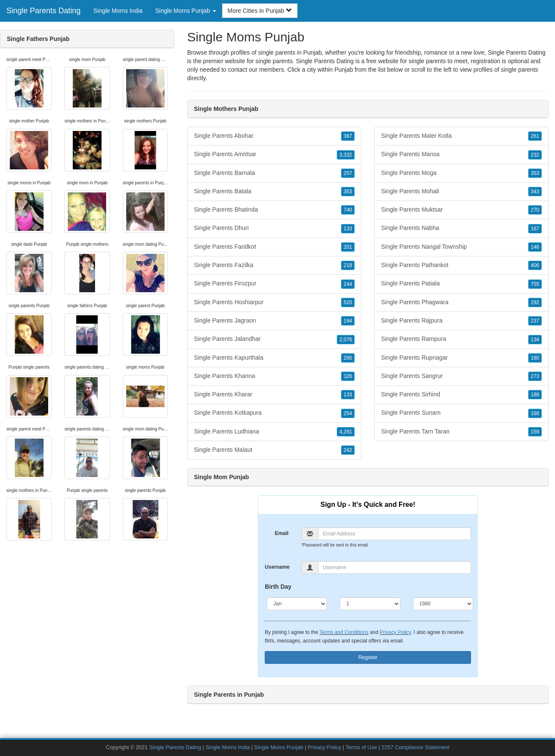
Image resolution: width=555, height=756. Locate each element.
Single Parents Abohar (274, 136)
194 (348, 321)
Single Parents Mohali (461, 192)
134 (535, 340)
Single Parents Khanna (274, 376)
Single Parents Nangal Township (461, 247)
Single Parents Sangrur (461, 376)
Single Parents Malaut (274, 450)
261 (535, 136)
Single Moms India (118, 11)
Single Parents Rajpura (461, 321)
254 (348, 413)
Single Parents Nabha (461, 228)
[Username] (395, 567)
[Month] (297, 604)
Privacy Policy (395, 632)
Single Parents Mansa (461, 154)
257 (348, 173)
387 (348, 136)
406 (535, 265)
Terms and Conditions (344, 632)
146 (535, 247)
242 (348, 450)
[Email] (395, 534)
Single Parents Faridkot (274, 247)
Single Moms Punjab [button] (185, 11)
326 (348, 376)
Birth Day (278, 587)
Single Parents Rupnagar (461, 358)
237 (535, 321)
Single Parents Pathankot (461, 265)
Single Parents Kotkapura (274, 413)
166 (535, 413)
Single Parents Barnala (274, 173)
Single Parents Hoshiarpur (274, 302)
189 (535, 395)
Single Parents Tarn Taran (461, 432)
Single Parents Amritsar (274, 154)
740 (348, 210)
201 (348, 247)
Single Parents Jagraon (274, 321)
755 (535, 284)
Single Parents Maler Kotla (461, 136)
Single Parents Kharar (274, 395)
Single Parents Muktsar (461, 210)
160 (535, 358)
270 (535, 210)
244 (348, 284)
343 (535, 192)
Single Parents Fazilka (274, 265)
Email (282, 533)
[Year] (443, 604)
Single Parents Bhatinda (274, 210)
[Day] (370, 604)
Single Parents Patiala (461, 284)
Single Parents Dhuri (274, 228)
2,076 (346, 340)
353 (348, 192)
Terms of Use (361, 747)
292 (535, 302)
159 (535, 432)
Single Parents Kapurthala (274, 358)
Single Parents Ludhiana (274, 432)
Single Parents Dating (43, 11)
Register (368, 657)
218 (348, 265)
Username (277, 567)
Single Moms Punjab (279, 747)
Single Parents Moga (461, 173)
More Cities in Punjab (260, 11)
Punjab (344, 70)
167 (535, 229)
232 (535, 155)
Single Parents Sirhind (461, 395)
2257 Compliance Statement (415, 747)
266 (348, 358)
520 (348, 302)
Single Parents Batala (274, 192)
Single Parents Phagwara (461, 302)
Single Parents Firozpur (274, 284)
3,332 (346, 155)
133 (348, 229)
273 (535, 376)
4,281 (346, 432)
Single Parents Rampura (461, 339)
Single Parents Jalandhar (274, 339)
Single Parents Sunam (461, 413)
